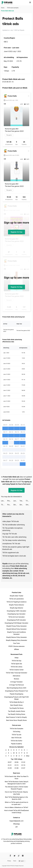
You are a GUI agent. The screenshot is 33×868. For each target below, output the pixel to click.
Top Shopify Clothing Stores (16, 714)
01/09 (10, 768)
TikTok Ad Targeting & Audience (17, 602)
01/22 (23, 762)
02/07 (10, 762)
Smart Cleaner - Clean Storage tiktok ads (16, 505)
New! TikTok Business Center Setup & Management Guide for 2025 (17, 783)
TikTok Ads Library (17, 667)
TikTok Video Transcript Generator (17, 673)
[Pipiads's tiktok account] (19, 856)
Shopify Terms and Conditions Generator (16, 633)
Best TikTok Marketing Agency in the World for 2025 (16, 798)
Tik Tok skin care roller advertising (14, 537)
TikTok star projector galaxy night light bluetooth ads (16, 548)
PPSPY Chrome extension (16, 646)
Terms (15, 861)
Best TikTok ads (16, 738)
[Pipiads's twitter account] (14, 856)
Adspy (16, 658)
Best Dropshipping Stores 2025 (16, 688)
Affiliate (16, 649)
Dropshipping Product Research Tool (16, 691)
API (16, 827)
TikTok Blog (17, 732)
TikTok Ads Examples (16, 729)
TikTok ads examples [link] (13, 8)
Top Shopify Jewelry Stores (16, 711)
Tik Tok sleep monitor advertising (14, 540)
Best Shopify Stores (16, 705)
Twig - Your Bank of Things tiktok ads (23, 501)
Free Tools (17, 643)
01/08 (16, 768)
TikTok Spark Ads (17, 664)
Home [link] (3, 8)
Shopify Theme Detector (16, 605)
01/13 (16, 765)
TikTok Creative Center (16, 670)
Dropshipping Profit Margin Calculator (16, 623)
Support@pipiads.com (16, 821)
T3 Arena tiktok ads (29, 501)
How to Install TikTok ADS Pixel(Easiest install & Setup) (16, 812)
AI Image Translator (16, 682)
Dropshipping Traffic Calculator (16, 611)
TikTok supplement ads (11, 553)
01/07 (23, 768)
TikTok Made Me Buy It (16, 702)
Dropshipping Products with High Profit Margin (16, 698)
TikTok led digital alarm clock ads (14, 556)
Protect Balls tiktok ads (10, 501)
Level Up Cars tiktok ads (4, 501)
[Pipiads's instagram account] (23, 856)
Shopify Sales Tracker (16, 596)
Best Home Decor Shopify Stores (17, 720)
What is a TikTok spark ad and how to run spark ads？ (16, 803)
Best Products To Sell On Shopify (16, 717)
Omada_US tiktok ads (29, 505)
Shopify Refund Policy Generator (16, 629)
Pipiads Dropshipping (16, 694)
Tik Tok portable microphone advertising (12, 529)
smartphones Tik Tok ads (11, 544)
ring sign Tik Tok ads (10, 534)
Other (27, 756)
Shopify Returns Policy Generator (16, 637)
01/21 (10, 765)
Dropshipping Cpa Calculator (16, 614)
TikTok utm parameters (16, 599)
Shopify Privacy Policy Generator (16, 626)
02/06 (16, 762)
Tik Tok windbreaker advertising (14, 525)
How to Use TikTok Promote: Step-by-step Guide (17, 793)
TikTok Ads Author (16, 741)
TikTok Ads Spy (16, 661)
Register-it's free (17, 232)
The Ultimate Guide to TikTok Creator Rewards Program (17, 788)
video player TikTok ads (11, 521)
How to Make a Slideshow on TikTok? (16, 807)
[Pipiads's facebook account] (10, 856)
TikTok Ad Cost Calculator (16, 617)
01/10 (23, 765)
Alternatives (16, 676)
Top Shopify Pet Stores (17, 708)
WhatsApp (17, 824)
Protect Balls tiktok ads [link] (7, 11)
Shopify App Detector (16, 608)
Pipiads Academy (16, 744)
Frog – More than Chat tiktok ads (10, 505)
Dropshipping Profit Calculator (16, 620)
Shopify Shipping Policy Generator (16, 640)
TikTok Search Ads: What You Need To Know (16, 778)
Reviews (16, 679)
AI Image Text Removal (16, 685)
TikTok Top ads (16, 735)
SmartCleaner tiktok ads (23, 505)
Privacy (9, 861)
